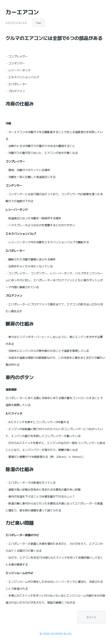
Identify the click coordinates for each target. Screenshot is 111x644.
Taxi (38, 23)
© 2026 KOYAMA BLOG (56, 634)
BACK (92, 617)
